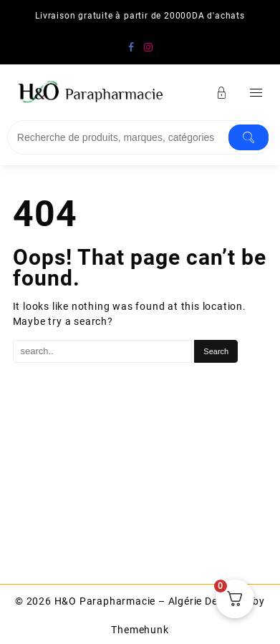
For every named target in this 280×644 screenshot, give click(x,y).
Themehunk (140, 630)
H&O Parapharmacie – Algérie (129, 601)
